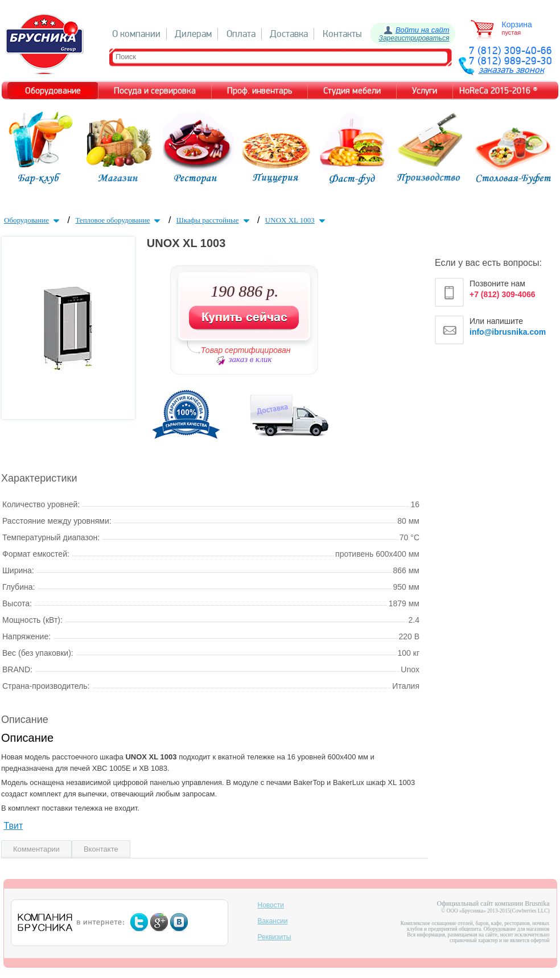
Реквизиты (275, 937)
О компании (136, 34)
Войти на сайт (423, 30)
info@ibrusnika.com (508, 332)
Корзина (517, 24)
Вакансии (273, 921)
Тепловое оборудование (119, 220)
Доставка (289, 34)
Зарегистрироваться (414, 38)
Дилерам (193, 34)
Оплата (241, 34)
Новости (271, 905)
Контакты (342, 34)
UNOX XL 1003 (297, 220)
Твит (13, 826)
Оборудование (33, 220)
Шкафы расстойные (214, 220)
